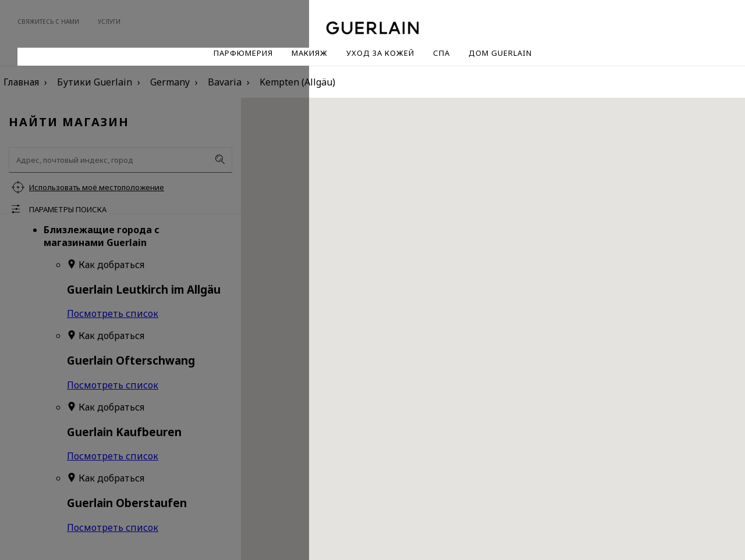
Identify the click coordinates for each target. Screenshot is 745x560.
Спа (441, 53)
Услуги (109, 22)
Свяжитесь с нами (48, 22)
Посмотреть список (113, 313)
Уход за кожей (380, 53)
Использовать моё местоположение (97, 187)
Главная (21, 82)
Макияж (310, 53)
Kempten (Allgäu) (297, 82)
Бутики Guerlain (95, 82)
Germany (170, 82)
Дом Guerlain (500, 53)
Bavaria (225, 82)
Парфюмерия (243, 53)
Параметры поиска (68, 209)
